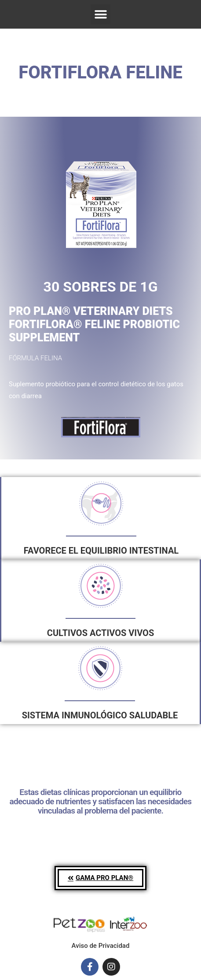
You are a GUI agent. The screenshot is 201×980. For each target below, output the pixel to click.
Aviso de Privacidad (101, 946)
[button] (100, 14)
